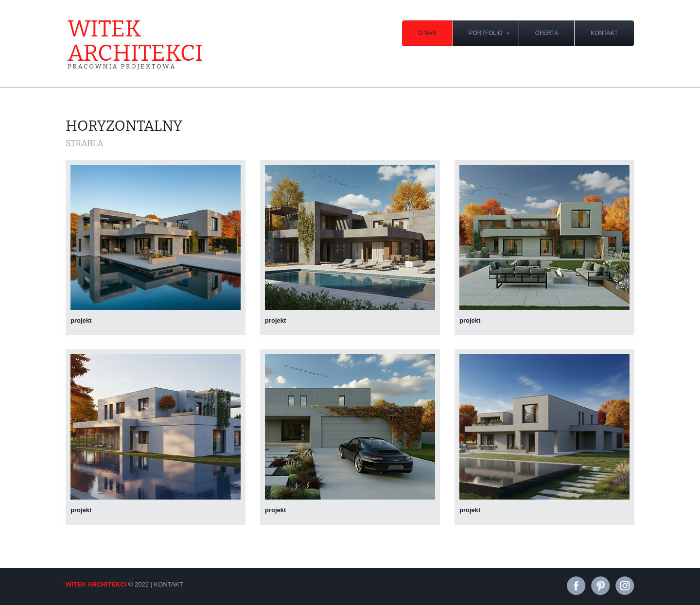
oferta (547, 33)
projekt (81, 320)
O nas (427, 33)
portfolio (486, 33)
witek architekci (135, 43)
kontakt (604, 33)
